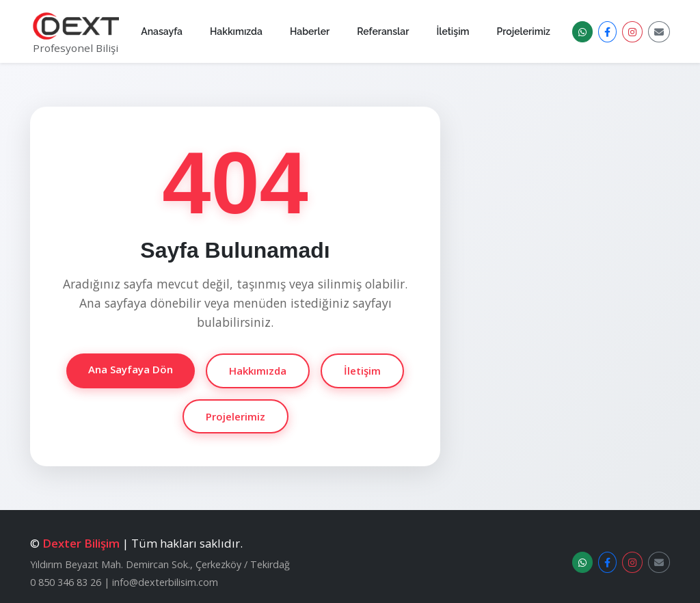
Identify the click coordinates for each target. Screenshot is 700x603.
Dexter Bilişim (81, 543)
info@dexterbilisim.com (165, 582)
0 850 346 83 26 (66, 582)
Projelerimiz (524, 31)
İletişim (453, 31)
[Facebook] (607, 32)
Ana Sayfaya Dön (131, 369)
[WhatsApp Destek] (582, 32)
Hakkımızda (236, 31)
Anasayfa (162, 31)
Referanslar (383, 31)
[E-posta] (659, 32)
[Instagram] (632, 32)
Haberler (310, 31)
